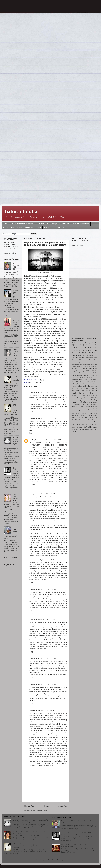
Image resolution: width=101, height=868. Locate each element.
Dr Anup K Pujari (89, 366)
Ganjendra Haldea (77, 373)
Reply (31, 412)
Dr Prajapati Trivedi (85, 367)
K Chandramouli (93, 379)
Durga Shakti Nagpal (79, 371)
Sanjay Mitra (87, 415)
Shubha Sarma (88, 420)
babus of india (21, 212)
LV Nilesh (94, 382)
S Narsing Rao (85, 413)
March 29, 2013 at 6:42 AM (47, 710)
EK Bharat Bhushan (92, 371)
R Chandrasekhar (77, 404)
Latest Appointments (26, 227)
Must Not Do (43, 224)
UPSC (31, 382)
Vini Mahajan (80, 429)
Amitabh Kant (90, 347)
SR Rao (91, 413)
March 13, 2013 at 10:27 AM (55, 440)
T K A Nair (79, 427)
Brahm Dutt (86, 364)
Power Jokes (9, 227)
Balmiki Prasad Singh (90, 360)
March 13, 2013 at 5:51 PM (46, 494)
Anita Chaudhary (77, 350)
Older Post (63, 806)
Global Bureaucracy (81, 224)
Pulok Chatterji (84, 402)
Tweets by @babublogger (80, 241)
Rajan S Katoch (92, 409)
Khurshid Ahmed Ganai (78, 382)
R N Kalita (87, 405)
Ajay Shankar (93, 343)
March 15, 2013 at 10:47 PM (47, 658)
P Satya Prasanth (83, 398)
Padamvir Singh (77, 400)
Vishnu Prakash (89, 429)
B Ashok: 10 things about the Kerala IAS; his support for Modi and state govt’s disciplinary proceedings (30, 821)
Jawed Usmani (84, 379)
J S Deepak (80, 377)
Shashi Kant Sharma (78, 420)
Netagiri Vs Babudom (60, 224)
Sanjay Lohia (78, 415)
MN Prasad (85, 384)
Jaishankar (75, 379)
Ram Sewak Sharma (79, 411)
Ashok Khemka (80, 358)
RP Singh (81, 407)
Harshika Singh (82, 375)
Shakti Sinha (94, 418)
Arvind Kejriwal (88, 353)
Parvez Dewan (86, 400)
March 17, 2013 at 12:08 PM (47, 684)
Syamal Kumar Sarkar (78, 424)
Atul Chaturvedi (90, 358)
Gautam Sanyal (87, 373)
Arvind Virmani (89, 355)
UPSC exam (38, 382)
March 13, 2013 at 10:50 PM (47, 589)
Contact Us (59, 227)
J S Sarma (87, 377)
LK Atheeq (88, 382)
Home (6, 224)
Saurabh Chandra (83, 417)
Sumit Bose (93, 422)
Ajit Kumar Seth (88, 345)
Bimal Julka (93, 362)
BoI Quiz (48, 227)
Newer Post (29, 806)
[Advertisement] (85, 291)
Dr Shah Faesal (92, 368)
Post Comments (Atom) (40, 811)
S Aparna (78, 413)
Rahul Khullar (81, 409)
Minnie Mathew (93, 384)
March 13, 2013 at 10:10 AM (47, 418)
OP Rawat (81, 396)
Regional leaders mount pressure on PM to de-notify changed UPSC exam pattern (45, 244)
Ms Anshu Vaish (90, 388)
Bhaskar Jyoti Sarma (79, 362)
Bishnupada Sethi (77, 364)
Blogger (63, 860)
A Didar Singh (76, 343)
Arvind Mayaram (78, 355)
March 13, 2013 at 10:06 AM (47, 392)
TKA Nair (87, 427)
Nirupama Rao (87, 393)
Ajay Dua (85, 343)
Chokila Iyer (94, 364)
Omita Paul (90, 396)
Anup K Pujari (87, 350)
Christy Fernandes (77, 366)
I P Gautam (91, 375)
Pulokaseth (94, 402)
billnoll (49, 860)
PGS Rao (94, 398)
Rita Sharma (90, 411)
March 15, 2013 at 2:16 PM (46, 620)
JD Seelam (94, 377)
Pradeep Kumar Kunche (38, 440)
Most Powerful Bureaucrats (23, 224)
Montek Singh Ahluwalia (81, 386)
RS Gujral (87, 407)
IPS (39, 227)
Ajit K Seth (77, 345)
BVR (81, 360)
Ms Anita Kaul (81, 388)
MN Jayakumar (76, 384)
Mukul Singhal (86, 390)
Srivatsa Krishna (82, 422)
